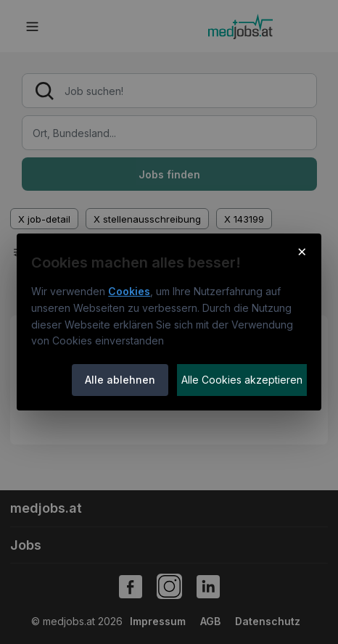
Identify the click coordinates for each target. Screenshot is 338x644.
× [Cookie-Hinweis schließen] (302, 251)
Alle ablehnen (120, 380)
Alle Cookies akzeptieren (242, 380)
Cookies (129, 291)
